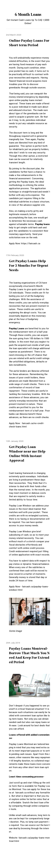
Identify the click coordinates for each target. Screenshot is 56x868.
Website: (14, 838)
